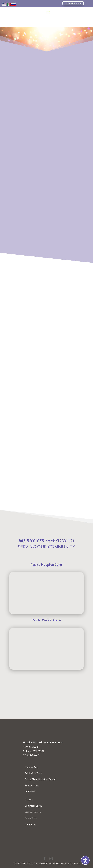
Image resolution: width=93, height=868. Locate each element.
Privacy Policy (45, 864)
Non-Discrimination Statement (66, 864)
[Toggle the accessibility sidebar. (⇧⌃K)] (85, 860)
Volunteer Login (33, 806)
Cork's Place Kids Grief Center (40, 779)
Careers (29, 800)
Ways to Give (32, 785)
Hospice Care (32, 767)
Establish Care (73, 3)
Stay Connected (33, 812)
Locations (30, 824)
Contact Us (31, 818)
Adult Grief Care (33, 773)
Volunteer (30, 792)
